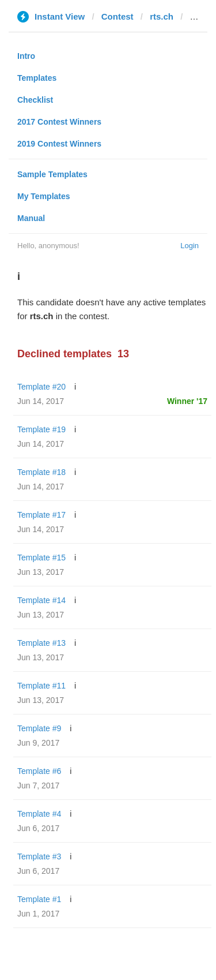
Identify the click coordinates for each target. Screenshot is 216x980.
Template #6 (39, 771)
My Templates (44, 196)
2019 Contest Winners (59, 144)
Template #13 (41, 643)
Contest (118, 16)
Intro (26, 56)
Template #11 (41, 686)
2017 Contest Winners (59, 122)
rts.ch (162, 16)
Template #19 (41, 429)
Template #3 (39, 856)
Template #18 (41, 472)
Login (190, 246)
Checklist (35, 100)
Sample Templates (52, 174)
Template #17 (41, 515)
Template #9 (39, 728)
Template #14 (41, 600)
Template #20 (41, 387)
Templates (37, 78)
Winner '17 (187, 401)
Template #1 (39, 899)
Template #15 (41, 558)
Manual (31, 218)
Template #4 (39, 814)
